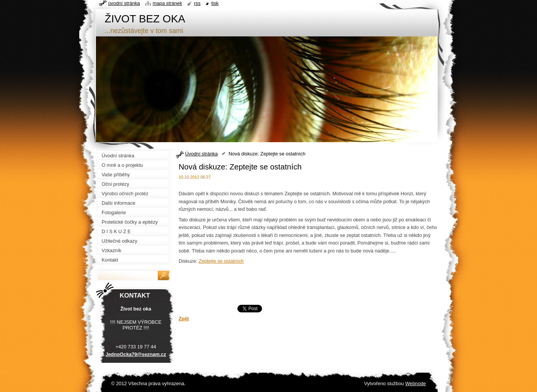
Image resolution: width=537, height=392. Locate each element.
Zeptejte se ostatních (221, 261)
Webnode (415, 383)
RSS (197, 3)
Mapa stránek (168, 3)
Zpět (184, 319)
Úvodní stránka (201, 154)
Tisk (215, 3)
